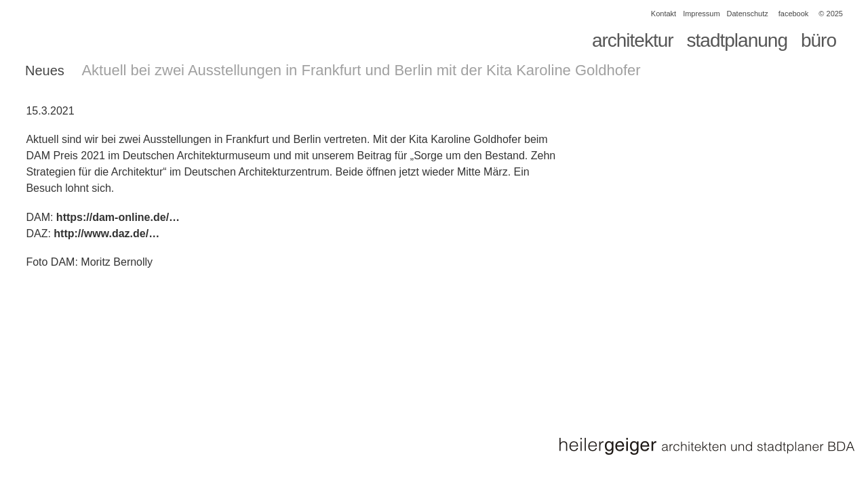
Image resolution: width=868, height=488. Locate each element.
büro (818, 40)
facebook (794, 14)
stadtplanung (737, 40)
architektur (633, 40)
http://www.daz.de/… (106, 233)
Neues (45, 70)
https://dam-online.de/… (118, 217)
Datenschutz (748, 14)
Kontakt (664, 14)
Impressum (701, 14)
